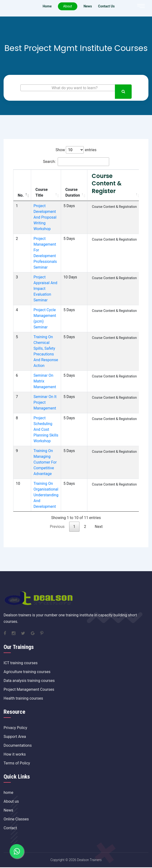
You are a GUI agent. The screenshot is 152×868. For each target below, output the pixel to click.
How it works (15, 754)
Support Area (15, 737)
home (8, 793)
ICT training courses (21, 663)
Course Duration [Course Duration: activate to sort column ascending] (73, 192)
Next (99, 527)
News (8, 810)
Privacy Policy (15, 728)
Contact (10, 828)
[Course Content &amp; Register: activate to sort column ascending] (114, 185)
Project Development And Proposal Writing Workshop (45, 217)
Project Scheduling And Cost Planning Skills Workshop (46, 429)
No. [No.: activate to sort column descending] (21, 195)
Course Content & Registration (114, 207)
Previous (57, 527)
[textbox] (76, 88)
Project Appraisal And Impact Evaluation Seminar (45, 289)
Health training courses (23, 698)
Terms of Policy (17, 763)
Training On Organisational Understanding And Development (46, 495)
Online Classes (16, 819)
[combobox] (76, 88)
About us (11, 801)
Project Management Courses (29, 689)
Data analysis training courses (29, 681)
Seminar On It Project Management (45, 402)
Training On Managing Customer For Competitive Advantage (45, 462)
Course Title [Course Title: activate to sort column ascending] (42, 192)
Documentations (18, 745)
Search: (76, 162)
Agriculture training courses (27, 672)
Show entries (76, 150)
